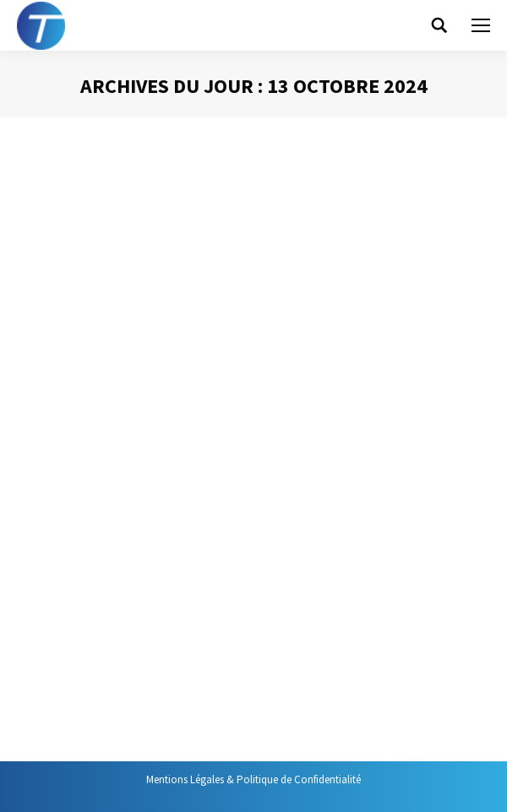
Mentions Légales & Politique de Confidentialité (253, 779)
